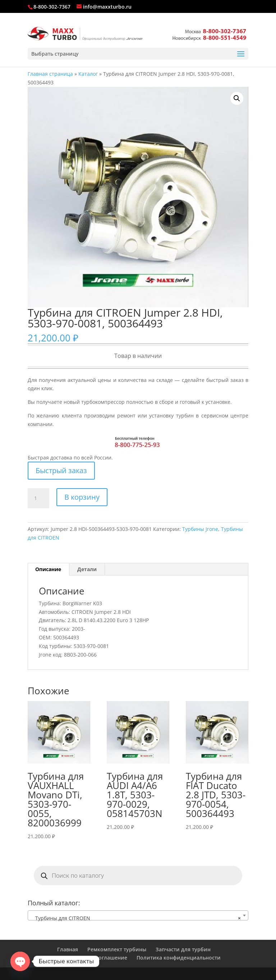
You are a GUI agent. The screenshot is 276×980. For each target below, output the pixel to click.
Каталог (88, 74)
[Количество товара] (38, 498)
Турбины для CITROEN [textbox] (136, 918)
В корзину (82, 497)
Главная (68, 949)
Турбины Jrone (200, 529)
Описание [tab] (48, 569)
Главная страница (50, 74)
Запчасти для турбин (183, 949)
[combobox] (138, 915)
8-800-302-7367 (52, 7)
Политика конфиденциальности (179, 958)
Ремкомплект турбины (117, 949)
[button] (237, 98)
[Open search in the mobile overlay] (138, 876)
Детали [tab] (87, 569)
